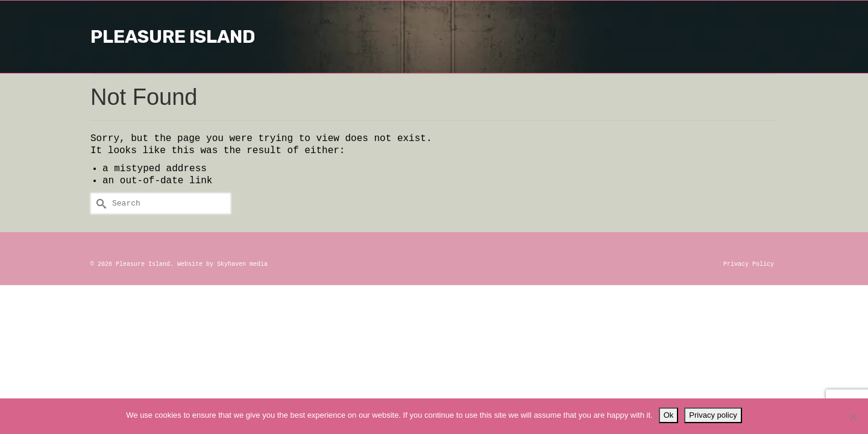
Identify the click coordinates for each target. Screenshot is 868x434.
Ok (669, 415)
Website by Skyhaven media (222, 264)
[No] (853, 417)
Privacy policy (713, 415)
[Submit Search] (99, 203)
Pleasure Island (434, 37)
